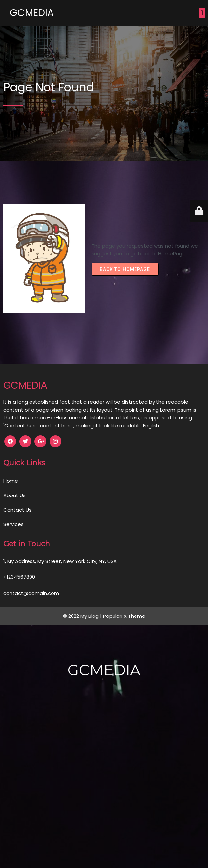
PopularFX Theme (124, 616)
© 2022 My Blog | (83, 616)
